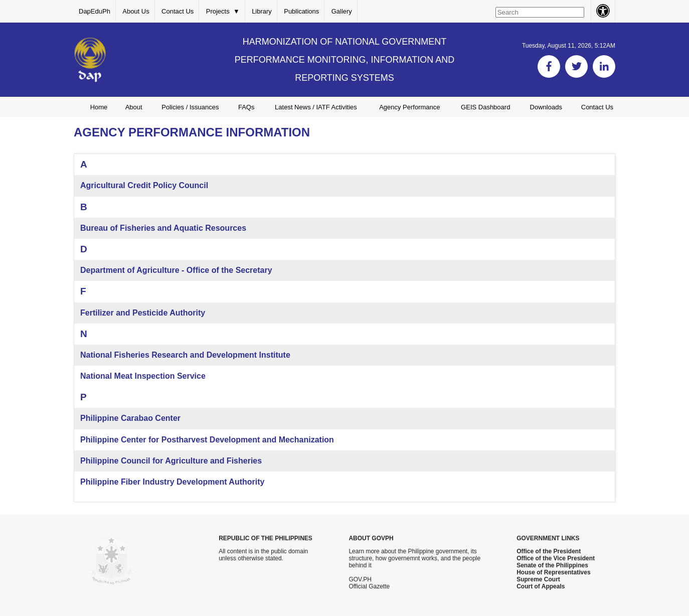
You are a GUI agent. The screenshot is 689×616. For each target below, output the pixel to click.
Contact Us (178, 11)
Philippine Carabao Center (130, 418)
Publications (301, 11)
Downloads (546, 107)
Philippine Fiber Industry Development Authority (172, 482)
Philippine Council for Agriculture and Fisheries (171, 461)
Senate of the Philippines (552, 565)
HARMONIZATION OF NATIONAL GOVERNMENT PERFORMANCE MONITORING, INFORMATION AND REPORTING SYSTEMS (344, 60)
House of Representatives (553, 572)
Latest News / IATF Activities (316, 107)
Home (99, 107)
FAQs (246, 107)
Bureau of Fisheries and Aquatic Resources (163, 228)
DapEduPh (95, 11)
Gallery (342, 11)
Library (262, 11)
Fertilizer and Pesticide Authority (143, 313)
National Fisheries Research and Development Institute (185, 355)
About (134, 107)
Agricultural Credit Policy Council (144, 185)
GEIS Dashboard (485, 107)
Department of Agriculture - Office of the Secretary (176, 270)
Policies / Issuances (190, 107)
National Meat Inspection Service (143, 376)
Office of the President (549, 551)
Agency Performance (409, 107)
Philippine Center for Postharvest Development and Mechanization (207, 440)
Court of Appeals (541, 586)
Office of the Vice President (556, 558)
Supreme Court (538, 579)
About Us (136, 11)
